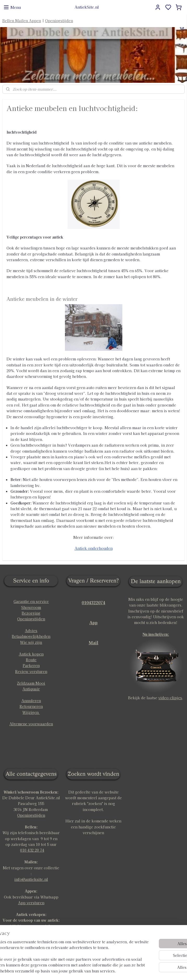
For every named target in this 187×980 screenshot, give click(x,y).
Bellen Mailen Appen (22, 21)
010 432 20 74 (32, 850)
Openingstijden (59, 21)
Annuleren (31, 701)
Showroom (31, 607)
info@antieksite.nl (31, 879)
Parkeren (31, 665)
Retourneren (31, 706)
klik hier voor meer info (31, 926)
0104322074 (93, 602)
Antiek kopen (31, 654)
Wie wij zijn (31, 642)
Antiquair (31, 689)
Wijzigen (31, 712)
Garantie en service (31, 601)
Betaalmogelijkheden (31, 636)
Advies (31, 631)
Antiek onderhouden (94, 548)
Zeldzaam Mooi (31, 683)
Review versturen (31, 671)
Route (31, 660)
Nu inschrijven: (156, 634)
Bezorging (31, 613)
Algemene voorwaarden (31, 724)
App (93, 622)
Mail (93, 642)
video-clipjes (170, 698)
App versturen (31, 903)
